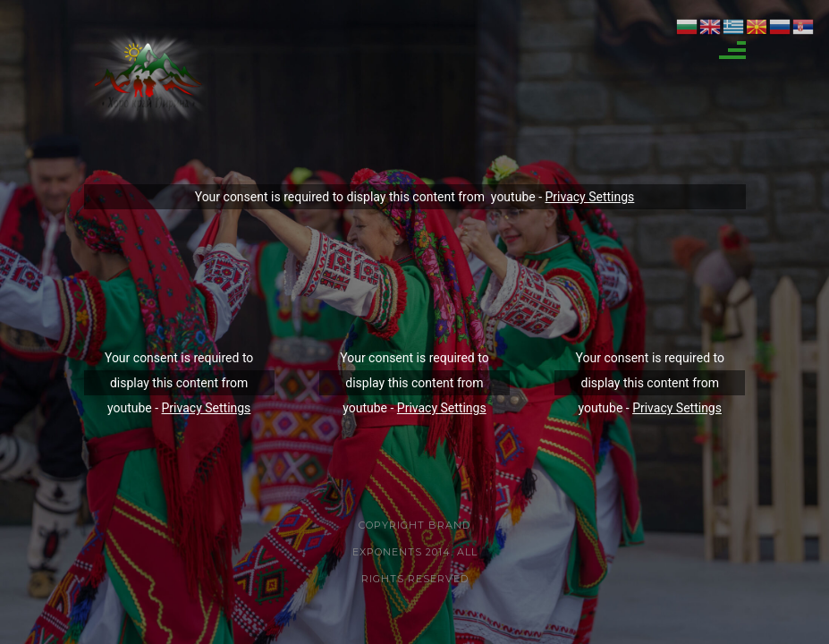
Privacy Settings (590, 197)
